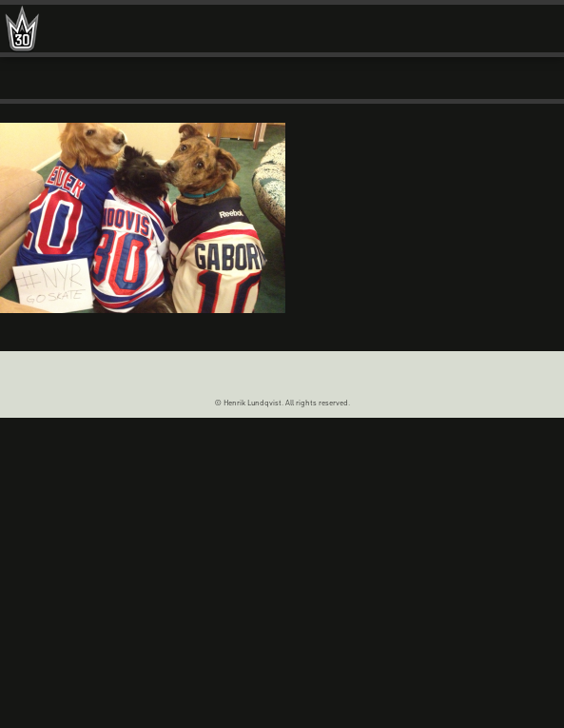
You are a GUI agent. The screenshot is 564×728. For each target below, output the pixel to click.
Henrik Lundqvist (22, 33)
